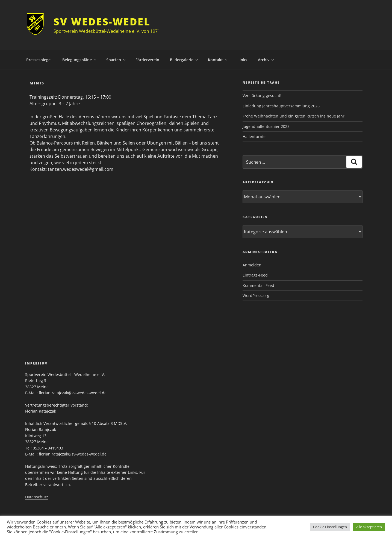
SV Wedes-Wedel (102, 22)
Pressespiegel (39, 60)
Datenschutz (37, 497)
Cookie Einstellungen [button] (330, 527)
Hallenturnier (255, 136)
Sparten (116, 60)
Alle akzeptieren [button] (369, 527)
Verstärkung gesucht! (262, 95)
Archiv (266, 60)
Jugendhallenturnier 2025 (266, 126)
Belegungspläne (80, 60)
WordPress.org (256, 296)
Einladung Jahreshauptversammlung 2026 (281, 106)
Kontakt (218, 60)
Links (242, 60)
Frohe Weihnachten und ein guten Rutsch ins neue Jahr (294, 116)
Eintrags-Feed (255, 275)
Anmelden (252, 265)
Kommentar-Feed (258, 285)
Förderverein (147, 60)
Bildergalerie (184, 60)
